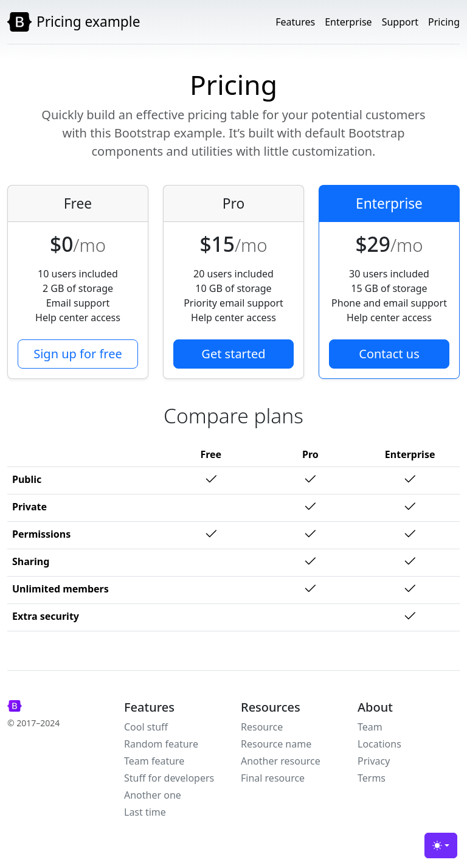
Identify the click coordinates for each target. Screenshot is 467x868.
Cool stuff (146, 727)
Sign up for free (78, 354)
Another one (153, 795)
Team (370, 727)
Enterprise (348, 22)
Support (400, 22)
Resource (262, 727)
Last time (145, 812)
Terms (372, 778)
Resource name (276, 744)
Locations (379, 744)
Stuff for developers (169, 778)
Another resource (281, 761)
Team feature (154, 761)
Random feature (161, 744)
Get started (233, 354)
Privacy (374, 761)
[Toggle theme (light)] (441, 845)
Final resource (273, 778)
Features (295, 22)
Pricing (444, 22)
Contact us (389, 354)
